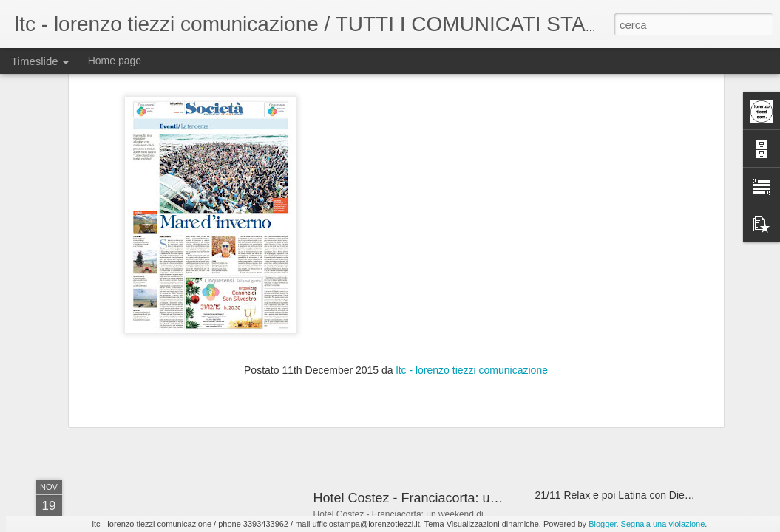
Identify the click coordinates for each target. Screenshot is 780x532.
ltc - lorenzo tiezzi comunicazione (472, 219)
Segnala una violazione (663, 524)
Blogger (602, 524)
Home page (115, 61)
